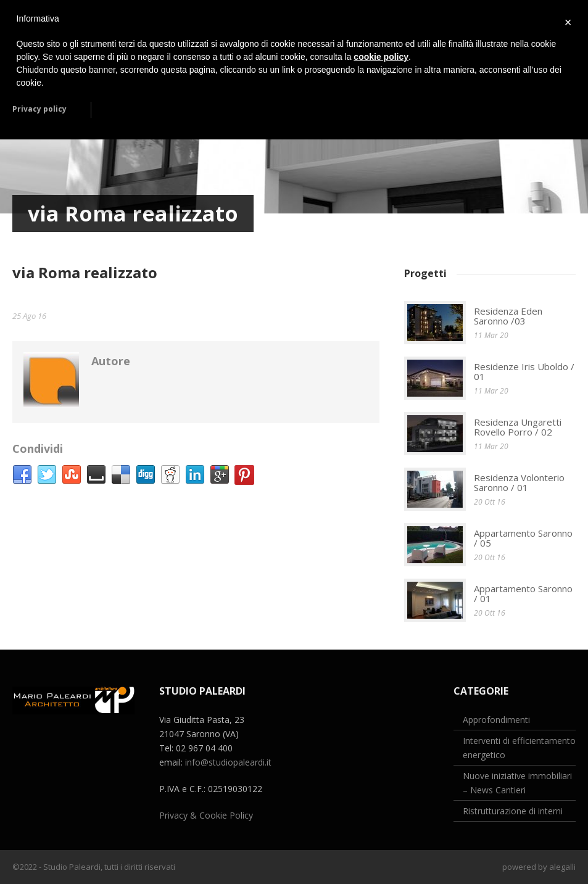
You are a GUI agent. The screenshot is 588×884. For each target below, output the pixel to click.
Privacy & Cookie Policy (206, 815)
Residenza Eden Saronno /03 (508, 316)
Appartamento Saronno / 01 (523, 594)
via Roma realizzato (85, 272)
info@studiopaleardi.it (228, 762)
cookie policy (381, 57)
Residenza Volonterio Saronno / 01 (519, 483)
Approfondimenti (496, 720)
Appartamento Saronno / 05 (523, 538)
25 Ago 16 (29, 316)
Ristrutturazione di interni (513, 811)
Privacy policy (39, 109)
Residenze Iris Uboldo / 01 (524, 372)
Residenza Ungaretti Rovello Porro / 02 (518, 427)
